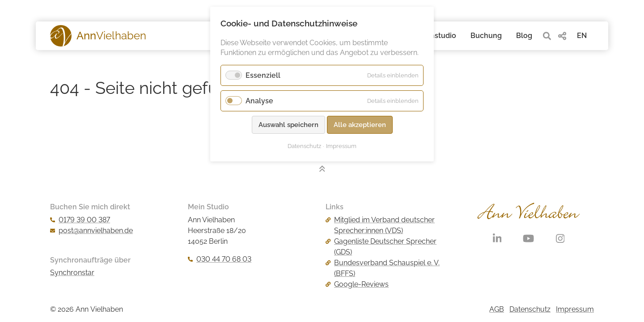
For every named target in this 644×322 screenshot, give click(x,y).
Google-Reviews (357, 284)
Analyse (259, 101)
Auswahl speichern (288, 125)
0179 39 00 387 (80, 220)
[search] (547, 36)
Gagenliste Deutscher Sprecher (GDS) (381, 247)
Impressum (575, 309)
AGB (497, 309)
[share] (562, 36)
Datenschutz (530, 309)
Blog (524, 36)
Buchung (486, 36)
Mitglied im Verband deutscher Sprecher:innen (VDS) (380, 225)
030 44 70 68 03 (220, 259)
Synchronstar (72, 273)
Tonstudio (439, 36)
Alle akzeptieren (360, 125)
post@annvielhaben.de (91, 231)
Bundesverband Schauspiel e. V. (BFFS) (383, 268)
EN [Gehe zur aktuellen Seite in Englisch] (582, 36)
